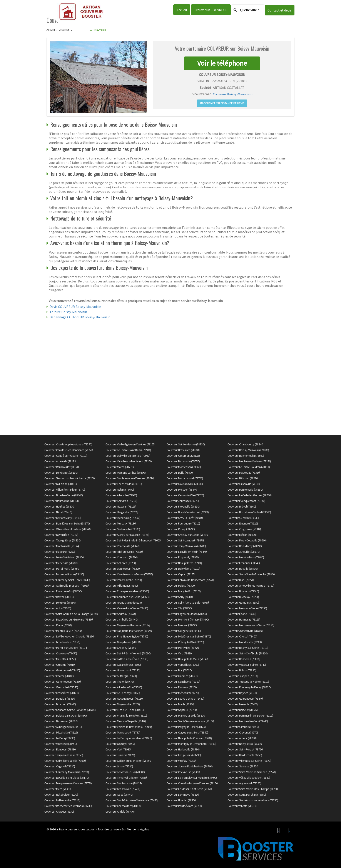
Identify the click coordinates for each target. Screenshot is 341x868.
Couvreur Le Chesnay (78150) (123, 693)
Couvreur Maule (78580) (181, 704)
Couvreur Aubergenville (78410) (63, 727)
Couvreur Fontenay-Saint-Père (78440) (67, 580)
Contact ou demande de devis (222, 103)
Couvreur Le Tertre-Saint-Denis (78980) (128, 450)
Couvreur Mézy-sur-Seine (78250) (247, 608)
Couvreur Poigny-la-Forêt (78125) (186, 727)
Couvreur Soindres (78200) (121, 501)
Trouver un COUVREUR (211, 10)
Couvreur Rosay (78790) (181, 529)
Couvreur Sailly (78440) (180, 597)
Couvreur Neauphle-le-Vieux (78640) (188, 659)
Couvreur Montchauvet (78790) (185, 478)
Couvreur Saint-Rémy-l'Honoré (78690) (128, 653)
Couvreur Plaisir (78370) (58, 625)
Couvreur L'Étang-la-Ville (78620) (185, 642)
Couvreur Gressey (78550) (121, 648)
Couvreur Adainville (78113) (60, 461)
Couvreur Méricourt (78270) (183, 693)
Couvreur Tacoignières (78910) (63, 540)
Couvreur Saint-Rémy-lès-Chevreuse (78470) (132, 800)
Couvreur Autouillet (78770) (244, 552)
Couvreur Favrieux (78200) (182, 687)
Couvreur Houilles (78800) (59, 506)
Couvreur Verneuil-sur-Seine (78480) (127, 608)
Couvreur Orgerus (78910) (60, 665)
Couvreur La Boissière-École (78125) (127, 659)
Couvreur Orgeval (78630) (60, 766)
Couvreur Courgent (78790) (122, 557)
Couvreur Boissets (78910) (243, 591)
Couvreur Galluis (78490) (120, 490)
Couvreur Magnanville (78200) (123, 704)
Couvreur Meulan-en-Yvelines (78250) (249, 461)
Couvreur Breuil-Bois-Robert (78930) (188, 512)
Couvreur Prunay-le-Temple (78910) (126, 715)
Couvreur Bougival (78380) (60, 699)
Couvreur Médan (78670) (242, 535)
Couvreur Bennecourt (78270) (123, 569)
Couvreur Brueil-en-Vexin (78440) (64, 495)
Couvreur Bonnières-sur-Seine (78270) (67, 523)
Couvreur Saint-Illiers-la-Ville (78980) (65, 761)
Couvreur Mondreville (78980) (245, 642)
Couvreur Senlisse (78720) (243, 766)
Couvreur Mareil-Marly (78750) (62, 569)
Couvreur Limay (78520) (119, 766)
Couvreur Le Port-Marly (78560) (63, 518)
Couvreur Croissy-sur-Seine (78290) (188, 535)
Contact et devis (280, 10)
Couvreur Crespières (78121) (62, 693)
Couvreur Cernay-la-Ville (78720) (185, 495)
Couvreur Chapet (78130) (59, 812)
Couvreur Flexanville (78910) (183, 506)
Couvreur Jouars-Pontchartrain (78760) (190, 766)
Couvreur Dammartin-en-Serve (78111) (250, 715)
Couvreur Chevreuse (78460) (184, 772)
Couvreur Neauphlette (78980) (184, 563)
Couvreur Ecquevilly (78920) (183, 557)
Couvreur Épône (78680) (242, 614)
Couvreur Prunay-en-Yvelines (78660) (127, 591)
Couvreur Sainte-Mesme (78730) (186, 444)
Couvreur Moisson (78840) (182, 490)
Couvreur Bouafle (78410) (242, 569)
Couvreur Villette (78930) (242, 806)
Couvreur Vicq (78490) (180, 653)
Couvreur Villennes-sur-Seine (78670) (249, 761)
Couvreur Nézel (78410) (58, 512)
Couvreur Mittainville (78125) (61, 732)
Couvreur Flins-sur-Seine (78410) (125, 710)
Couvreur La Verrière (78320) (61, 535)
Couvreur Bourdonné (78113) (61, 501)
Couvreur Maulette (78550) (60, 659)
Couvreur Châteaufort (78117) (123, 806)
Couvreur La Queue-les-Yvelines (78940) (129, 631)
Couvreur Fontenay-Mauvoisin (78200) (67, 772)
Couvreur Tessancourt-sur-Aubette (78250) (70, 478)
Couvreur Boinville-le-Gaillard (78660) (249, 512)
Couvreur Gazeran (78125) (121, 506)
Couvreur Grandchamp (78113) (124, 602)
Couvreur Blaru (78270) (241, 580)
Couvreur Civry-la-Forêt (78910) (185, 518)
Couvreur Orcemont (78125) (183, 456)
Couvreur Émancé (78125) (243, 523)
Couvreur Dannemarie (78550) (245, 490)
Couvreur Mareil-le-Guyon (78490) (64, 574)
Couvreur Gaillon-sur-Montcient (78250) (129, 761)
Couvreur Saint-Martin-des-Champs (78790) (253, 789)
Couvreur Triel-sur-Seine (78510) (124, 552)
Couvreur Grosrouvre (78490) (123, 789)
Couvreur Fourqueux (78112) (183, 523)
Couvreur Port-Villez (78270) (183, 648)
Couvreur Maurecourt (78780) (123, 732)
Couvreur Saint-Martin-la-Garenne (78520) (252, 772)
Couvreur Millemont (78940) (122, 586)
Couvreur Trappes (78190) (243, 676)
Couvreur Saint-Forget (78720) (245, 749)
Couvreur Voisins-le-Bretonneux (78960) (129, 727)
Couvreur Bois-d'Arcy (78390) (245, 546)
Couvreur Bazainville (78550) (183, 461)
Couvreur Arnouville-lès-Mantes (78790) (251, 586)
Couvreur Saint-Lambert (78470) (185, 540)
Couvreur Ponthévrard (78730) (185, 806)
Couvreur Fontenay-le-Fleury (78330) (249, 687)
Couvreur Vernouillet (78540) (61, 687)
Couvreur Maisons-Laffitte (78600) (126, 473)
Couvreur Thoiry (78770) (120, 682)
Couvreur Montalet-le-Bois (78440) (248, 721)
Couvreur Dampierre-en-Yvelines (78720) (68, 783)
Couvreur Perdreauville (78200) (124, 580)
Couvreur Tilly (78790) (179, 608)
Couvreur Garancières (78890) (123, 665)
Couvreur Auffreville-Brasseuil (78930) (67, 586)
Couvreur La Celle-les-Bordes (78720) (249, 495)
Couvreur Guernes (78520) (182, 676)
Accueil (182, 10)
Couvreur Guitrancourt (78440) (245, 699)
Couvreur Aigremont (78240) (244, 783)
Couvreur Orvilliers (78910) (243, 727)
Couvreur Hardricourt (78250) (245, 755)
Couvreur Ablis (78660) (58, 608)
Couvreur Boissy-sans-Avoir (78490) (65, 715)
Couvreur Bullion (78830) (242, 670)
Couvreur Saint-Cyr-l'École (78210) (247, 653)
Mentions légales (138, 829)
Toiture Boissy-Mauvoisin (68, 312)
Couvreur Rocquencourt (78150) (125, 699)
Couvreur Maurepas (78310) (244, 473)
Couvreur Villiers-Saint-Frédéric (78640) (67, 529)
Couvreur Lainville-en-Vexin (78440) (187, 552)
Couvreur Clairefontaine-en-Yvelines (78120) (193, 783)
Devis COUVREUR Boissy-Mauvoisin (75, 307)
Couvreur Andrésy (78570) (121, 614)
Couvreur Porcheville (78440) (123, 546)
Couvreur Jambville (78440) (122, 619)
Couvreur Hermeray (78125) (244, 619)
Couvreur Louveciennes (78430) (185, 699)
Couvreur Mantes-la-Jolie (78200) (186, 715)
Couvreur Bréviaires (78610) (183, 450)
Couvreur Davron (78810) (59, 597)
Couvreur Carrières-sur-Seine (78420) (128, 597)
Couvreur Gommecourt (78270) (63, 682)
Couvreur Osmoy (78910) (120, 744)
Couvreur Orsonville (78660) (244, 484)
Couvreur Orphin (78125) (181, 574)
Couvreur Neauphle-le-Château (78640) (189, 738)
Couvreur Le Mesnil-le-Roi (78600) (125, 772)
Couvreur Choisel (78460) (242, 636)
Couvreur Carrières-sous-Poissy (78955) (129, 574)
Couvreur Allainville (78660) (121, 495)
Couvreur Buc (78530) (179, 670)
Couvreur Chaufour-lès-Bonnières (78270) (69, 450)
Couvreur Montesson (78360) (184, 467)
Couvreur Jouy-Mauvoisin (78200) (186, 546)
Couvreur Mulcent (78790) (182, 625)
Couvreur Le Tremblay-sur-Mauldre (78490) (192, 778)
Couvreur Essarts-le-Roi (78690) (63, 591)
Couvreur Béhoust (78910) (243, 478)
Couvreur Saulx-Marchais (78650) (247, 795)
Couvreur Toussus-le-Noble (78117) (248, 682)
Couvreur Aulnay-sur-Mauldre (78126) (127, 535)
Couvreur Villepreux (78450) (61, 744)
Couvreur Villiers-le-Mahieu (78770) (65, 490)
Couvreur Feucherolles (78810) (124, 484)
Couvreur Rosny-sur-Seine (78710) (248, 648)
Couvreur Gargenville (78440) (184, 631)
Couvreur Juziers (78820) (120, 755)
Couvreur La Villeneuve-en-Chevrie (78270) (69, 636)
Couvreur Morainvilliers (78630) (246, 557)
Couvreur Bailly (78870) (180, 473)
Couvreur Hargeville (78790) (122, 512)
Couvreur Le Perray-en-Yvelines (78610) (129, 738)
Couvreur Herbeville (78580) (183, 749)
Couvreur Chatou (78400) (59, 676)
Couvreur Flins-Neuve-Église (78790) (127, 636)
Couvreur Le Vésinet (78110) (61, 473)
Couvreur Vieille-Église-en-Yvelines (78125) (130, 444)
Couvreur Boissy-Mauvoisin (233, 94)
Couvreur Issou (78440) (119, 795)
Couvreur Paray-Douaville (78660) (247, 540)
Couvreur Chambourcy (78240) (246, 444)
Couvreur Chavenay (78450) (61, 653)
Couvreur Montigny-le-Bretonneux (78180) (191, 744)
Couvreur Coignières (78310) (244, 529)
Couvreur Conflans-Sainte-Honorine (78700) (70, 710)
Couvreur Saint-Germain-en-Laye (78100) (191, 721)
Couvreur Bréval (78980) (242, 506)
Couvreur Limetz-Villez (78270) (62, 642)
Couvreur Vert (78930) (118, 749)
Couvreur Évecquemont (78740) (246, 501)
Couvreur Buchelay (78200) (243, 597)
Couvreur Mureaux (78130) (121, 523)
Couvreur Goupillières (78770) (123, 642)
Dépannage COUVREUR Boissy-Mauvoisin (80, 317)
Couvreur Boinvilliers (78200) (183, 569)
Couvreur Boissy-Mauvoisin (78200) (248, 450)
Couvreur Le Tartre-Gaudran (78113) (249, 467)
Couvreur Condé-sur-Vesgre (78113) (66, 456)
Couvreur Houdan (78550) (182, 800)
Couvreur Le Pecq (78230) (60, 738)
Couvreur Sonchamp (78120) (183, 682)
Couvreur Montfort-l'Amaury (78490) (188, 619)
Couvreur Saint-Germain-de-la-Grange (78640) (71, 614)
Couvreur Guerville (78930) (243, 518)
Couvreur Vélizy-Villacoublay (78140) (249, 778)
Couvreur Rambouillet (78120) (62, 467)
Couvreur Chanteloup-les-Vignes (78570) (68, 444)
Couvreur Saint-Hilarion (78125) (124, 783)
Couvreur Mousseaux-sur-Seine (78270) (251, 625)
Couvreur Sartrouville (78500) (123, 529)
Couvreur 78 (65, 30)
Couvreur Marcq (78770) (120, 467)
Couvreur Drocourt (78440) (60, 704)
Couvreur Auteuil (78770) (242, 738)
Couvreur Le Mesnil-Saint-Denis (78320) (190, 789)
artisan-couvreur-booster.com (76, 829)
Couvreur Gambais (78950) (243, 602)
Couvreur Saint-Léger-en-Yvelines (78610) (130, 478)
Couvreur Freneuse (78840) (244, 563)
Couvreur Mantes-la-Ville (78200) (63, 631)
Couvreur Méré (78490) (58, 789)
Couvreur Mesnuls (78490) (243, 704)
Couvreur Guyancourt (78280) (123, 670)
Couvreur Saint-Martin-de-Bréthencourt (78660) (133, 540)
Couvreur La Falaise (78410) (61, 484)
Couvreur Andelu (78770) (120, 812)
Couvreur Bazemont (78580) (61, 721)
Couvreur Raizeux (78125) (242, 710)
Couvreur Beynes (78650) (242, 693)
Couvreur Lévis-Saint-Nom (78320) (64, 557)
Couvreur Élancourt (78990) (60, 749)
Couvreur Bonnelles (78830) (244, 659)
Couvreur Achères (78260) (121, 563)
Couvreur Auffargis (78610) (121, 676)
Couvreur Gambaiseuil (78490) (62, 670)
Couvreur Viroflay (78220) (181, 761)
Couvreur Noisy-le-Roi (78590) (245, 744)
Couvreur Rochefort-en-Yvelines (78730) (68, 806)
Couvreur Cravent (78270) (243, 732)
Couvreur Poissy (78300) (181, 586)
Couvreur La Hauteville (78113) (62, 800)
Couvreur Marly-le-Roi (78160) (184, 591)
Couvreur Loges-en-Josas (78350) (187, 614)
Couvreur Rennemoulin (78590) (246, 456)
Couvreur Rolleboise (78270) (61, 795)
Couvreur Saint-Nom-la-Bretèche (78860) (251, 574)
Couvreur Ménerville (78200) (61, 563)
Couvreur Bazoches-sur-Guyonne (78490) (69, 619)
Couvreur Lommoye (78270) (183, 795)
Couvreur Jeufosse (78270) (183, 501)
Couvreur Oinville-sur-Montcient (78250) (129, 461)
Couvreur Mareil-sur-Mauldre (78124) (66, 648)
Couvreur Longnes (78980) (60, 602)
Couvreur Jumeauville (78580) (245, 631)
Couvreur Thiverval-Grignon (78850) (126, 778)
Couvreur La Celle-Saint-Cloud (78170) (67, 778)
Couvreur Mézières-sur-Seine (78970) (189, 636)
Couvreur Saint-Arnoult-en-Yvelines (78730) (253, 800)
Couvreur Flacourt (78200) (60, 552)
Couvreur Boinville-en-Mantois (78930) (128, 456)
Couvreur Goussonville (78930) (185, 484)
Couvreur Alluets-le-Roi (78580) (124, 687)
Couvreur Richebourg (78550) (123, 518)
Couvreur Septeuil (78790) (182, 710)
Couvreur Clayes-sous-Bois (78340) (187, 732)
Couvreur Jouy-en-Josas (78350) (64, 755)
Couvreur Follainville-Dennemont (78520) (191, 580)
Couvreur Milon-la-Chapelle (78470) (126, 721)
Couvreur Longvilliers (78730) (184, 755)
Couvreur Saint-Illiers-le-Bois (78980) (188, 602)
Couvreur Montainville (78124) (62, 546)
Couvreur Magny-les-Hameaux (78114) (128, 625)
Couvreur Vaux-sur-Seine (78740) (247, 665)
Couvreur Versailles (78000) (183, 665)
